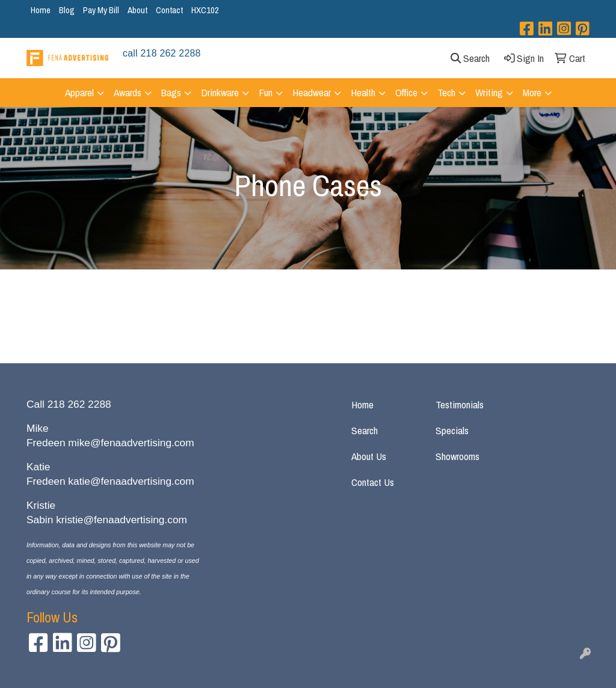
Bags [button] (171, 92)
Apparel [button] (79, 92)
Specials (452, 430)
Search (365, 430)
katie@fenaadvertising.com (131, 481)
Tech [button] (446, 92)
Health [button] (363, 92)
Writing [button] (489, 92)
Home (41, 10)
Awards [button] (128, 92)
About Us (369, 456)
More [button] (532, 92)
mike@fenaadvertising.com (131, 443)
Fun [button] (266, 92)
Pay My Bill (101, 10)
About (137, 10)
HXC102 (205, 10)
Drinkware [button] (220, 92)
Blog (67, 10)
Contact (169, 10)
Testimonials (460, 404)
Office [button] (406, 92)
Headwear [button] (312, 92)
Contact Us (373, 482)
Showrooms (457, 456)
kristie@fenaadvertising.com (122, 520)
